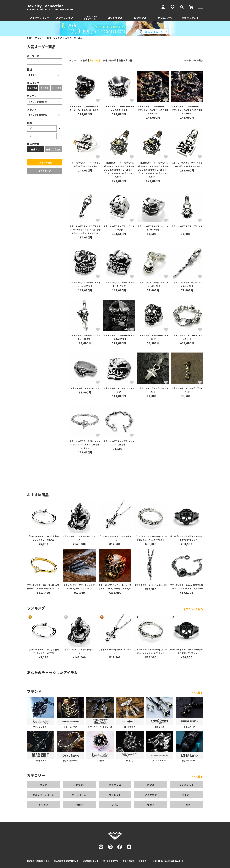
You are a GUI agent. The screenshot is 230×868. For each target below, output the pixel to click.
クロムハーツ (165, 18)
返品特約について (91, 861)
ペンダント (79, 785)
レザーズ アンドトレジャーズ (90, 18)
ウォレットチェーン (43, 795)
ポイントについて (110, 861)
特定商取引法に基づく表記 (38, 861)
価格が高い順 (125, 60)
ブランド (39, 38)
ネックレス (115, 785)
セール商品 (57, 88)
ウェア (151, 805)
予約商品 (45, 88)
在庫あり (35, 149)
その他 (187, 805)
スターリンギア (65, 18)
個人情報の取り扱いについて (66, 861)
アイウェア (151, 795)
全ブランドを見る (193, 609)
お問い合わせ (128, 861)
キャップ (43, 805)
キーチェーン (79, 795)
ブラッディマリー (40, 18)
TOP (29, 38)
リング (43, 785)
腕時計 (79, 805)
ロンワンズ (140, 18)
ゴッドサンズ (115, 18)
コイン (115, 805)
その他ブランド (190, 18)
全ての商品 (32, 88)
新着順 (84, 60)
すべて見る (197, 693)
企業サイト (143, 861)
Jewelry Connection (45, 6)
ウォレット (115, 795)
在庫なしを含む (54, 149)
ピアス (151, 785)
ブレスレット (187, 785)
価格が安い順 (110, 60)
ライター (187, 795)
